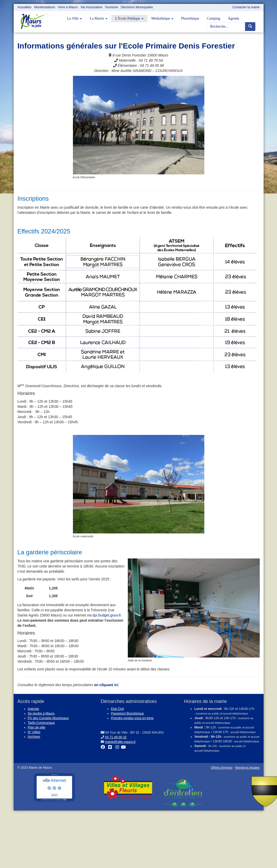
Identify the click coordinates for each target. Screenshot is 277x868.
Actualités (25, 7)
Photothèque (190, 18)
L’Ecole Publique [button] (129, 18)
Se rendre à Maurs (41, 713)
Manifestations (45, 7)
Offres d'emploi (222, 768)
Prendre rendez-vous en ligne (132, 718)
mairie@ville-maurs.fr (120, 742)
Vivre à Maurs (68, 7)
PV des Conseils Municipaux (48, 718)
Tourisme (111, 7)
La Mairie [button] (99, 18)
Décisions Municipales (137, 7)
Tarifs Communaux (41, 723)
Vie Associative (91, 7)
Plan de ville (37, 727)
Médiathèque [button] (162, 18)
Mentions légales (247, 768)
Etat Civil (117, 709)
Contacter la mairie (246, 7)
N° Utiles (34, 732)
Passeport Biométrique (127, 713)
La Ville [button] (74, 18)
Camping (213, 18)
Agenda (233, 18)
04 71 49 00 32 (116, 737)
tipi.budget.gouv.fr (107, 615)
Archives (34, 737)
